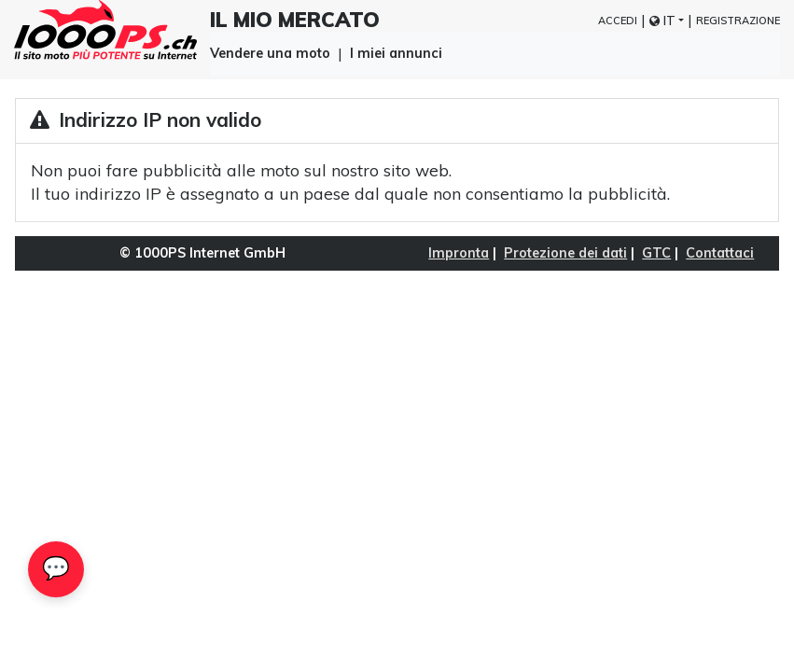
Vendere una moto (270, 52)
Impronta (459, 253)
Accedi (618, 21)
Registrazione (738, 21)
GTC (656, 253)
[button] (667, 21)
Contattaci (720, 253)
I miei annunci (396, 53)
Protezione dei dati (565, 253)
